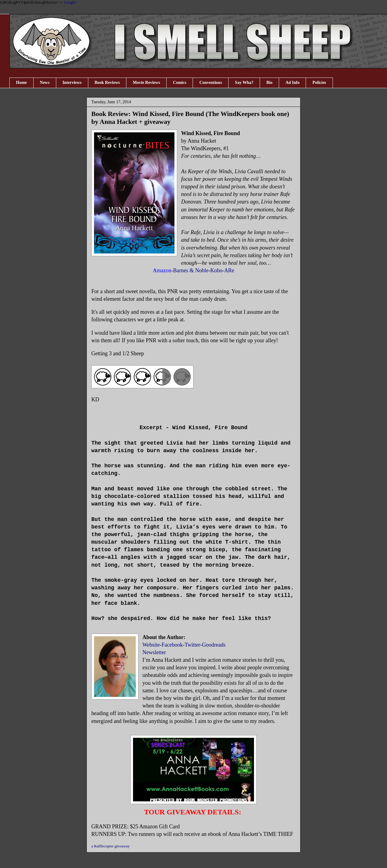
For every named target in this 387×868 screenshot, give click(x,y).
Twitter (192, 645)
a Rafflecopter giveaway (111, 846)
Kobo (216, 270)
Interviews (72, 83)
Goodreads (214, 645)
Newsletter (154, 652)
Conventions (211, 83)
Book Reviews (107, 83)
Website (151, 645)
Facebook (172, 645)
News (45, 83)
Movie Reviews (146, 83)
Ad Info (292, 83)
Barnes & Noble (191, 270)
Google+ (71, 2)
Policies (319, 83)
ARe (229, 270)
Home (21, 83)
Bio (269, 83)
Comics (180, 83)
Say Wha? (244, 83)
